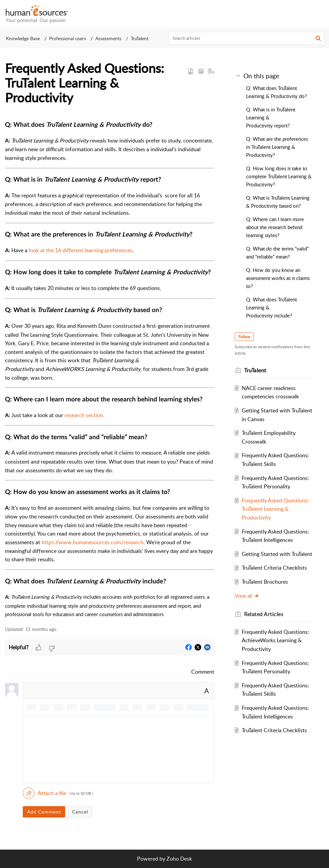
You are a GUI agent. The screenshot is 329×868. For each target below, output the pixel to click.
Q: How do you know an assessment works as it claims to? (278, 278)
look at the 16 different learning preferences (81, 250)
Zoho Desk (179, 859)
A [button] (207, 691)
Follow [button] (245, 337)
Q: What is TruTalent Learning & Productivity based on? (278, 202)
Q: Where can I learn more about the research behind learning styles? (275, 227)
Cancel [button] (80, 812)
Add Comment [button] (44, 812)
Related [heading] (265, 623)
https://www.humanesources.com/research (92, 542)
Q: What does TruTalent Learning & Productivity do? (277, 92)
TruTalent (140, 38)
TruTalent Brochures (266, 590)
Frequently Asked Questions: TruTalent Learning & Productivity (276, 509)
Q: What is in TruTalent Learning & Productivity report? (271, 117)
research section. (84, 415)
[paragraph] (110, 369)
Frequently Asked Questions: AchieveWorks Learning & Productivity (276, 649)
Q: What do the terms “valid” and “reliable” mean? (277, 253)
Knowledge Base (23, 38)
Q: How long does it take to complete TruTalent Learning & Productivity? (279, 176)
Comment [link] (203, 672)
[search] (247, 38)
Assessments (108, 38)
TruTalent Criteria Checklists (275, 576)
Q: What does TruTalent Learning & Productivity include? (271, 307)
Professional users (68, 38)
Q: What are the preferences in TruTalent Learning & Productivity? (277, 147)
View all (248, 604)
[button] (319, 14)
